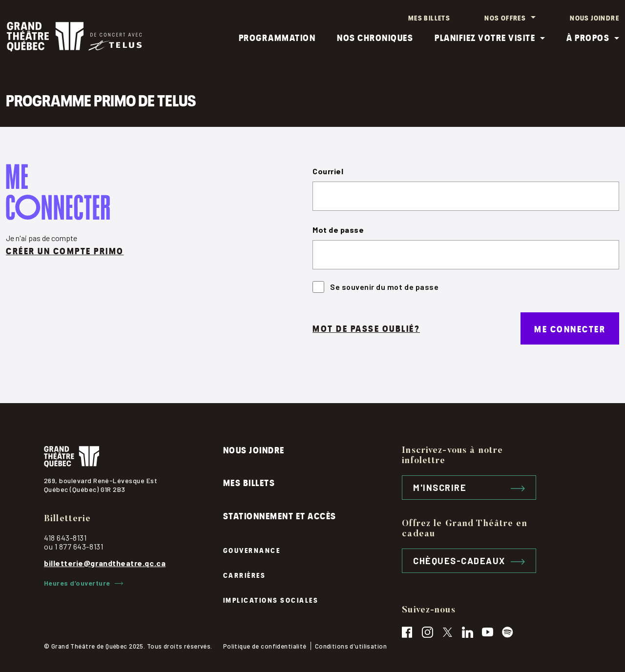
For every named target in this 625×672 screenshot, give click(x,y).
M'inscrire (469, 487)
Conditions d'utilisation (351, 646)
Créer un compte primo (65, 250)
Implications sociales (271, 599)
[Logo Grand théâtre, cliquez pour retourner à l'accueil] (74, 37)
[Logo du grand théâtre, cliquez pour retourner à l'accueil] (134, 456)
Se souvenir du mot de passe (375, 286)
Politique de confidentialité (265, 646)
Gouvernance (252, 550)
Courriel (328, 171)
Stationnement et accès (280, 515)
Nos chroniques (375, 37)
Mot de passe (338, 229)
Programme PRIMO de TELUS (101, 99)
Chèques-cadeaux (469, 560)
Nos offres (505, 17)
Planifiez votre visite (485, 37)
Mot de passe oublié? (366, 328)
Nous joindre (594, 17)
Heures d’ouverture (83, 583)
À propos (588, 37)
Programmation (277, 37)
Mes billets (429, 17)
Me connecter (570, 328)
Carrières (245, 575)
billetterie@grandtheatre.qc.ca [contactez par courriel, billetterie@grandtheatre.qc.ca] (105, 562)
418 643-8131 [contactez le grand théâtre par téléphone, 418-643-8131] (65, 537)
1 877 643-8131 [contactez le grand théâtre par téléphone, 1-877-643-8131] (79, 546)
